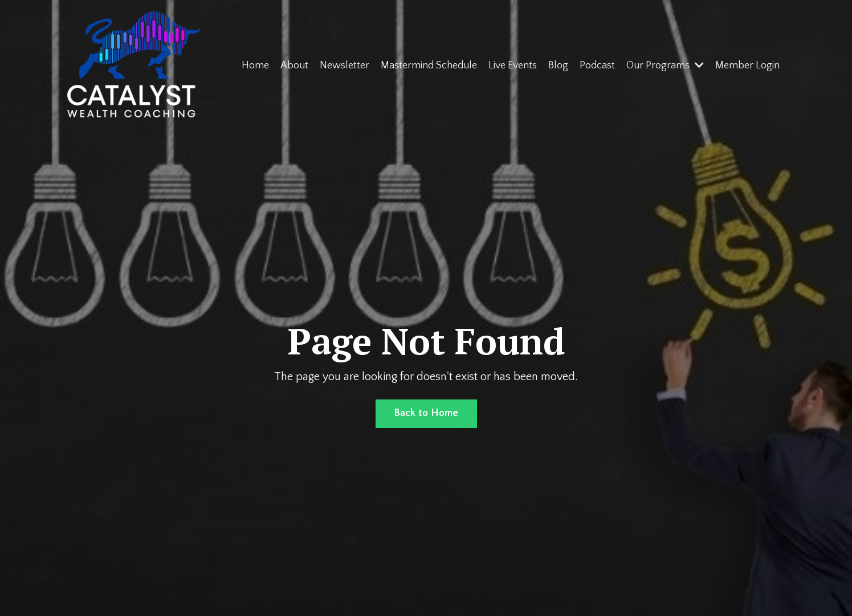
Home (255, 66)
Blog (558, 66)
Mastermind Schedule (429, 66)
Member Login (747, 66)
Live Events (513, 66)
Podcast (597, 66)
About (294, 66)
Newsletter (345, 66)
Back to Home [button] (426, 413)
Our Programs (665, 66)
